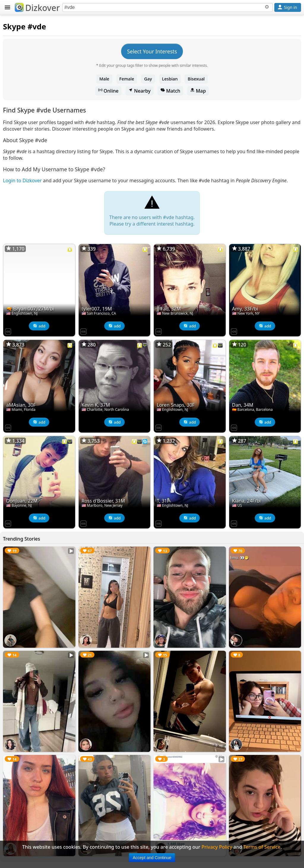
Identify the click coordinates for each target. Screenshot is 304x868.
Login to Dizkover (22, 180)
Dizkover (37, 8)
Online (109, 91)
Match (170, 91)
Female (127, 79)
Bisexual (196, 79)
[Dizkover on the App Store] (8, 331)
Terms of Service (262, 847)
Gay (148, 79)
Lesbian (170, 79)
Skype (14, 27)
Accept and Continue (152, 858)
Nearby (140, 91)
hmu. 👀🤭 (240, 558)
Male (104, 79)
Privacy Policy (217, 847)
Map (198, 91)
